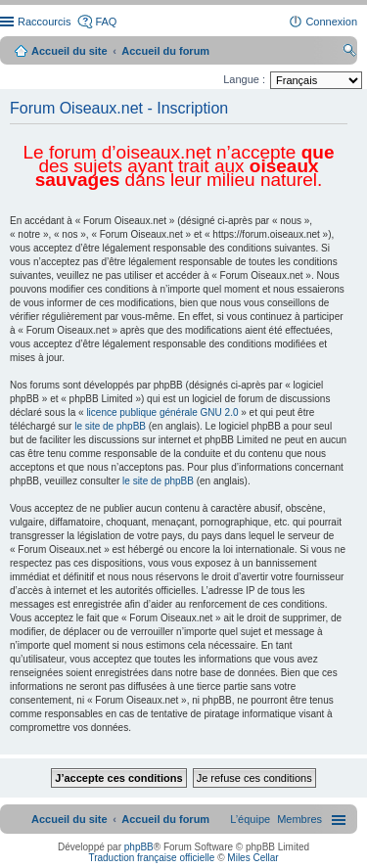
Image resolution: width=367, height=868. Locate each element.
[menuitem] (299, 819)
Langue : (244, 79)
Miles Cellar (252, 858)
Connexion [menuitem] (331, 22)
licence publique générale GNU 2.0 (162, 412)
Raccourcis (44, 22)
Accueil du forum (165, 51)
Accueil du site (69, 51)
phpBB (139, 847)
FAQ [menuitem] (106, 22)
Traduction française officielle (151, 858)
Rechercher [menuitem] (349, 53)
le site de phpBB (110, 426)
